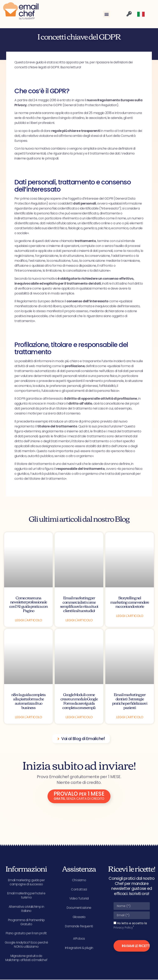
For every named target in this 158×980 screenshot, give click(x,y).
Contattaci (79, 889)
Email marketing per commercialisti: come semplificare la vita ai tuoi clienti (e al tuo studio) (79, 604)
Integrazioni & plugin (79, 948)
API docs (79, 939)
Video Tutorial (79, 899)
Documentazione (79, 908)
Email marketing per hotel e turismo (26, 896)
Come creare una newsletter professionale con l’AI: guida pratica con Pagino (28, 604)
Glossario (79, 917)
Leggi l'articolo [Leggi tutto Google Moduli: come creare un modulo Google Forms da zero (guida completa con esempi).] (79, 717)
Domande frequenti (79, 926)
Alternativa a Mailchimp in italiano (26, 909)
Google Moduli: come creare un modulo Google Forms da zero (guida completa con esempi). (79, 701)
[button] (106, 14)
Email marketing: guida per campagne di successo (26, 882)
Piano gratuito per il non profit (26, 934)
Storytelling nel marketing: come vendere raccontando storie (130, 602)
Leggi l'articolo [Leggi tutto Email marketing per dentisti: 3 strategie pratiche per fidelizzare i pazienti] (130, 717)
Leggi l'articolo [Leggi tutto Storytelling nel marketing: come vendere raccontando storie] (130, 616)
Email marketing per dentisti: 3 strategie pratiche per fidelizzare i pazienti (130, 701)
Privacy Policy (123, 928)
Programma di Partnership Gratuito (26, 922)
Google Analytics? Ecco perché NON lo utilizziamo (26, 945)
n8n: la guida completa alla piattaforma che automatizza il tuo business (28, 701)
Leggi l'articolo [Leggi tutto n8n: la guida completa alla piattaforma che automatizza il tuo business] (28, 717)
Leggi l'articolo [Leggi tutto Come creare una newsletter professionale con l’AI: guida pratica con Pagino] (28, 620)
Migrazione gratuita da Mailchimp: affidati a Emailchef (26, 958)
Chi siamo (79, 880)
